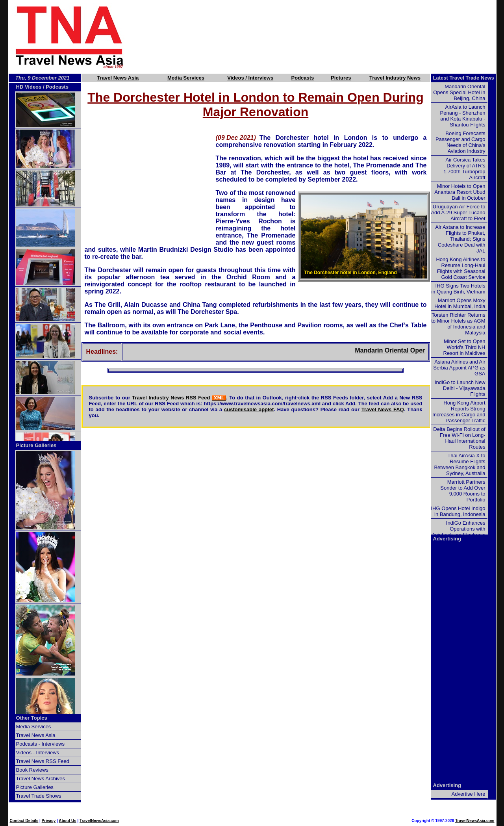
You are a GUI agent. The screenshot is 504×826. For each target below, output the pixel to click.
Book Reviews (32, 770)
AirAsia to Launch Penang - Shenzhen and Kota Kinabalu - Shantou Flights (463, 116)
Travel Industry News (395, 78)
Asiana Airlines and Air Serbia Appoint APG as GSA (459, 368)
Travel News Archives (41, 779)
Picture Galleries (36, 445)
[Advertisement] (324, 37)
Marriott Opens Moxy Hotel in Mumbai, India (460, 303)
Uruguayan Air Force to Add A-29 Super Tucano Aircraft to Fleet (458, 213)
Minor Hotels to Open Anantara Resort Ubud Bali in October (460, 192)
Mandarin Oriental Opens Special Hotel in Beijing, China (459, 92)
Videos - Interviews (38, 753)
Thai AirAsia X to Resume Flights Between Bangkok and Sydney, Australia (460, 464)
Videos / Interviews (250, 78)
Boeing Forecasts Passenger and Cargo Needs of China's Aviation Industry (460, 142)
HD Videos (29, 87)
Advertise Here (469, 794)
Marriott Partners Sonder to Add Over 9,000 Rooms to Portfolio (463, 491)
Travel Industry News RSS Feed (171, 398)
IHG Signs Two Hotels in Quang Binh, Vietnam (458, 289)
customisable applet (249, 409)
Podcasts (303, 78)
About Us (67, 821)
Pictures (341, 78)
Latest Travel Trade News (464, 78)
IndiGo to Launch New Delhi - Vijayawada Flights (460, 388)
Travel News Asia (118, 78)
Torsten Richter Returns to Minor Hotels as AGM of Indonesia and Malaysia (458, 324)
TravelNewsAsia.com (99, 821)
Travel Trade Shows (39, 796)
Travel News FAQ (383, 409)
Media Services (186, 78)
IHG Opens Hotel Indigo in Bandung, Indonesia (458, 511)
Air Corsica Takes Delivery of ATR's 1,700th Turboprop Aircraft (464, 169)
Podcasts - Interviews (41, 744)
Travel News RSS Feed (43, 761)
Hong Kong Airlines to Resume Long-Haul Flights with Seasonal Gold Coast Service (460, 268)
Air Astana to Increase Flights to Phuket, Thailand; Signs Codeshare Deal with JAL (460, 239)
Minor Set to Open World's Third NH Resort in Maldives (464, 347)
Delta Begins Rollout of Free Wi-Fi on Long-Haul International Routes (459, 438)
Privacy (49, 821)
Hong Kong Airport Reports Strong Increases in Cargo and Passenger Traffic (459, 412)
